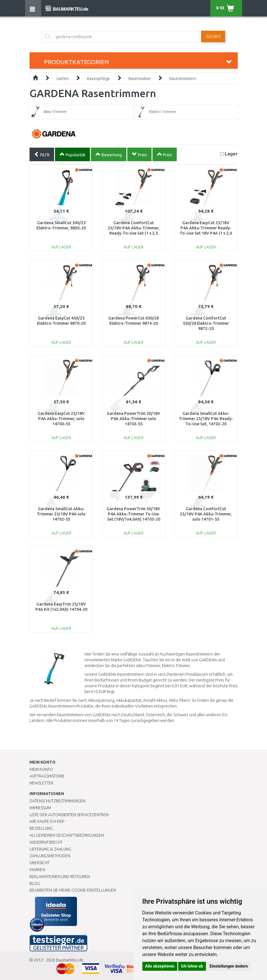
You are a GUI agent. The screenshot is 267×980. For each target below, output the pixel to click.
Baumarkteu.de (70, 960)
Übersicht (39, 863)
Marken (37, 870)
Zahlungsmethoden (50, 856)
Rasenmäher (140, 79)
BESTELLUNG (41, 828)
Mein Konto (41, 769)
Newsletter (41, 783)
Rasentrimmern (183, 79)
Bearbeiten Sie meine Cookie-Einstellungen (73, 890)
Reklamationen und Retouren (60, 877)
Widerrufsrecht (46, 842)
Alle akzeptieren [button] (160, 966)
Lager (231, 154)
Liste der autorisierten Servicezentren (69, 815)
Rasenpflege (98, 79)
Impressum (40, 808)
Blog (35, 884)
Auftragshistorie (47, 776)
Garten (62, 79)
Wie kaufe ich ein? (47, 821)
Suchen (213, 36)
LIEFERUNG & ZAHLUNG (50, 849)
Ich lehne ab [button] (192, 966)
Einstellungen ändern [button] (229, 966)
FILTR (42, 154)
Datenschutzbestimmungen (57, 801)
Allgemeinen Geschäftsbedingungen (67, 835)
